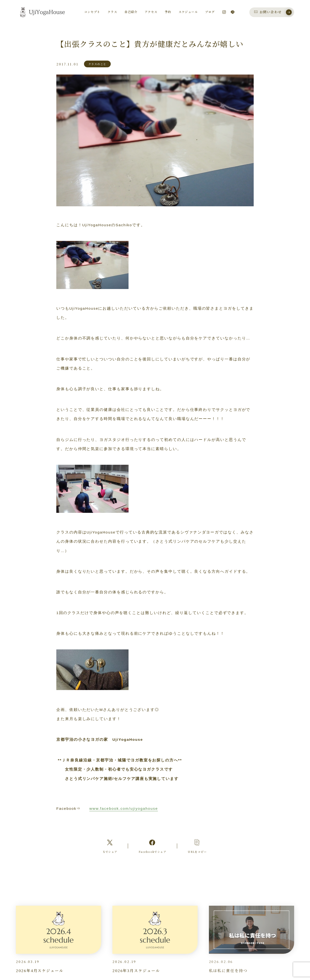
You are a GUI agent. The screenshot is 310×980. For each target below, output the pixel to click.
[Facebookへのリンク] (152, 846)
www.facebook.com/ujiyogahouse (124, 808)
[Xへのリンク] (110, 846)
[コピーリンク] (197, 846)
